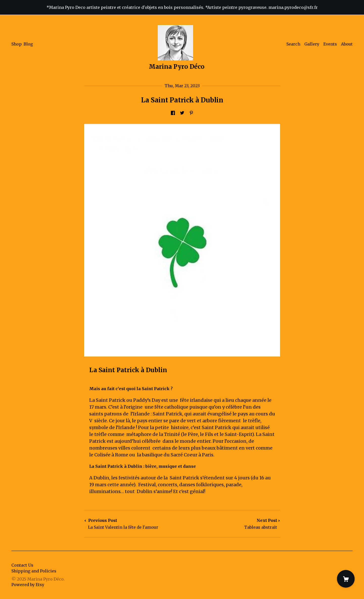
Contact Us (22, 565)
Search (293, 44)
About (347, 44)
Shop (17, 44)
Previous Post (133, 524)
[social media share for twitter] (182, 113)
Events (330, 44)
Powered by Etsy (28, 585)
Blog (28, 44)
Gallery (312, 44)
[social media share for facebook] (173, 113)
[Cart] (346, 579)
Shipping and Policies (34, 571)
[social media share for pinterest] (191, 113)
